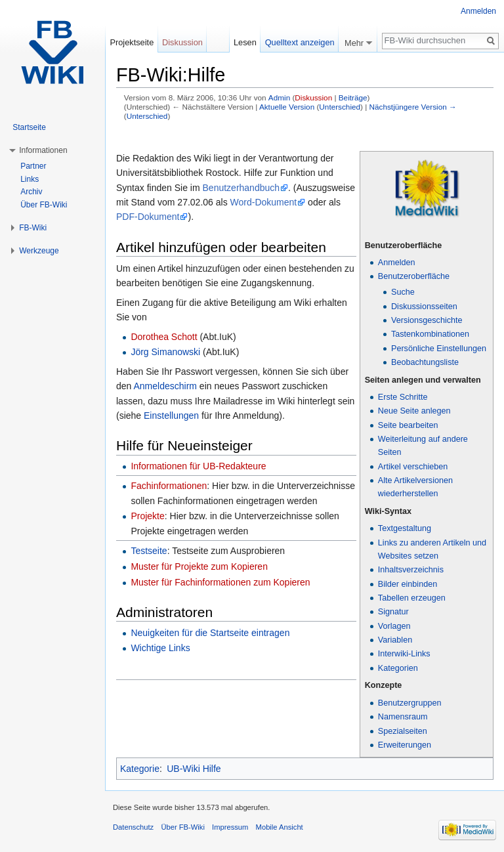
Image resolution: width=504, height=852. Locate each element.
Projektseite (132, 42)
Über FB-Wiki (44, 205)
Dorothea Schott (164, 337)
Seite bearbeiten (408, 425)
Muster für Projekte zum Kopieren (199, 566)
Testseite (149, 551)
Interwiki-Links (404, 654)
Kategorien (398, 668)
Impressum (230, 827)
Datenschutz (133, 827)
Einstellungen (171, 415)
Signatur (393, 612)
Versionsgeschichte (427, 320)
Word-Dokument (264, 202)
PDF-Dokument (148, 217)
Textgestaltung (405, 528)
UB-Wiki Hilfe (194, 769)
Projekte (147, 516)
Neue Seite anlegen (414, 411)
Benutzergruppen (410, 703)
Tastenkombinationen (430, 334)
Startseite (29, 127)
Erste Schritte (403, 397)
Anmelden (397, 263)
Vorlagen (394, 626)
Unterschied (340, 107)
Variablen (395, 640)
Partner (33, 166)
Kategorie (140, 769)
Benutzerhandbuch (241, 188)
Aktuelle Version (287, 107)
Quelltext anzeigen (300, 42)
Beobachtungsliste (425, 362)
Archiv (31, 192)
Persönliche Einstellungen (439, 349)
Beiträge (353, 97)
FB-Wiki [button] (33, 228)
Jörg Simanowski (165, 352)
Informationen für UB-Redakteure (198, 466)
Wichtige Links (160, 648)
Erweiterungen (405, 745)
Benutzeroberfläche (414, 276)
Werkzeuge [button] (39, 251)
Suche (403, 292)
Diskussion (313, 97)
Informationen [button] (43, 150)
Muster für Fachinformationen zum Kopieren (220, 582)
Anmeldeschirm (165, 386)
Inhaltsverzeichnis (411, 570)
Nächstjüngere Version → (413, 107)
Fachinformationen (169, 486)
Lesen (245, 42)
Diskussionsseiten (424, 307)
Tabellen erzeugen (412, 598)
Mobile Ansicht (280, 827)
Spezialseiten (403, 731)
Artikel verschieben (413, 467)
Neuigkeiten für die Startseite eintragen (210, 633)
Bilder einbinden (408, 584)
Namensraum (403, 717)
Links (30, 179)
